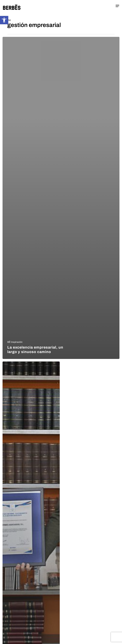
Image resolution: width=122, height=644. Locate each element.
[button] (4, 20)
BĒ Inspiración (15, 342)
